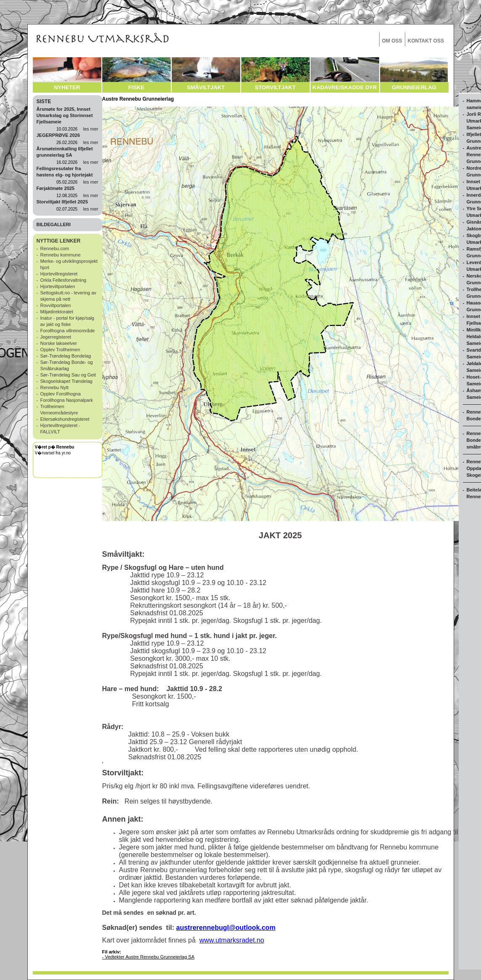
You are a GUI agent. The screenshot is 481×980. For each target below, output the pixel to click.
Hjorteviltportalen (58, 286)
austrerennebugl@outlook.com (226, 928)
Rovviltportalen (56, 305)
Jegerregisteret (56, 337)
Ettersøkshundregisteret (65, 419)
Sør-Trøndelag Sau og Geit (68, 375)
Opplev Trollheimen (60, 350)
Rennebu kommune (61, 255)
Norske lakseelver (59, 343)
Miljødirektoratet (57, 312)
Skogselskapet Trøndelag (66, 381)
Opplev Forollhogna (61, 394)
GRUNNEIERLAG (414, 87)
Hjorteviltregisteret (59, 274)
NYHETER (67, 87)
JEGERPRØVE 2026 (58, 135)
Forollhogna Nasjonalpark (67, 400)
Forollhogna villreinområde (68, 331)
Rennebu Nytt (54, 387)
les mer (90, 129)
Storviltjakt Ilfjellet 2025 (62, 202)
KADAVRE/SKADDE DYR (345, 87)
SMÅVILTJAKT (206, 87)
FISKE (136, 87)
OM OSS (392, 41)
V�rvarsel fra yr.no (53, 453)
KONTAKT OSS (426, 41)
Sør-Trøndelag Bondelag (66, 356)
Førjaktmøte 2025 (56, 188)
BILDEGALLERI (54, 224)
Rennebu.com (55, 248)
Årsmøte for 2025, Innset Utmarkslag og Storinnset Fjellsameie (65, 115)
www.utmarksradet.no (232, 940)
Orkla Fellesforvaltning (63, 280)
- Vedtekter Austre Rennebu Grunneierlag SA (149, 957)
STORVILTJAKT (275, 87)
